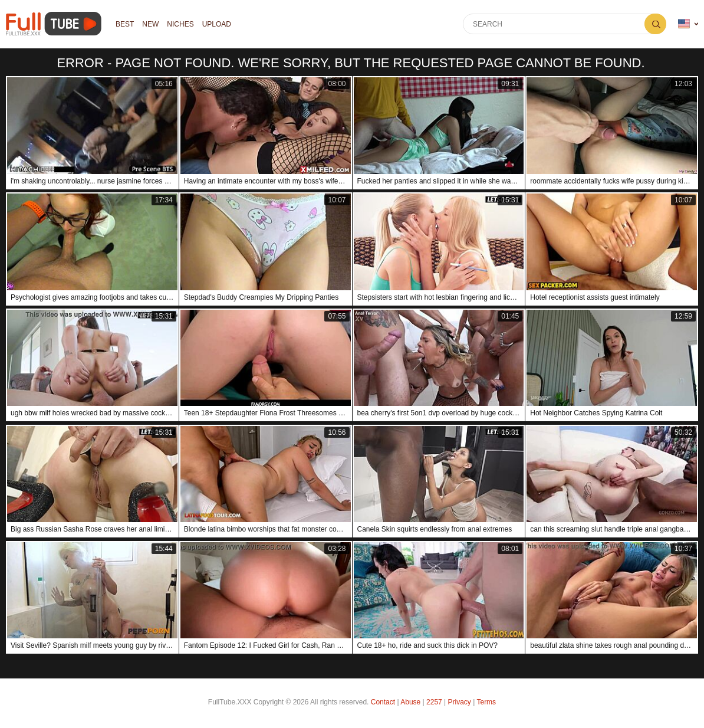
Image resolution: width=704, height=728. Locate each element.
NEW (150, 24)
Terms (486, 702)
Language (684, 24)
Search (655, 24)
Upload (217, 24)
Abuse (410, 702)
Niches (180, 24)
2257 (434, 702)
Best (125, 24)
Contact (383, 702)
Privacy (460, 702)
